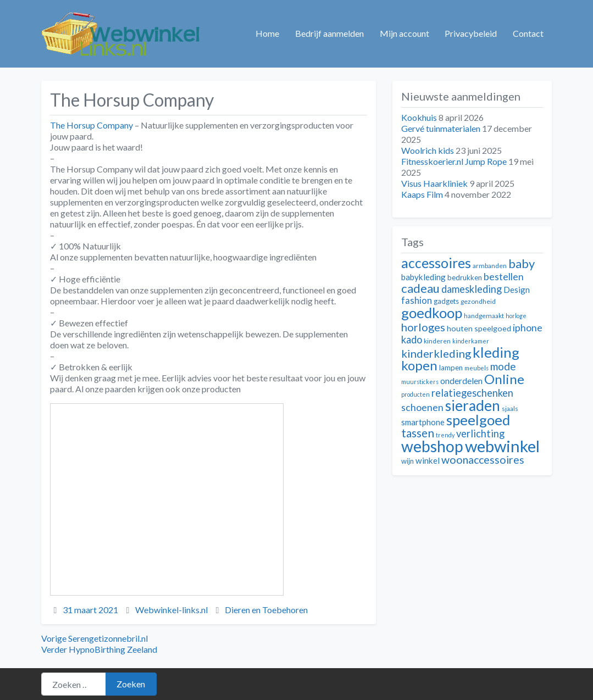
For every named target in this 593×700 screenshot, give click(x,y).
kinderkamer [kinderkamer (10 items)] (471, 341)
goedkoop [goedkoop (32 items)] (432, 313)
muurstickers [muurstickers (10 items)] (420, 382)
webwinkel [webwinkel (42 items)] (502, 446)
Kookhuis (419, 117)
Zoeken (131, 684)
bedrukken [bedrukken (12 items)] (465, 277)
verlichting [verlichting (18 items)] (480, 434)
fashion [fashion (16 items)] (417, 301)
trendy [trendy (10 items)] (445, 435)
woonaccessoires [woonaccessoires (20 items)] (483, 460)
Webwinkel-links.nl (171, 610)
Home (267, 33)
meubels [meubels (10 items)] (476, 368)
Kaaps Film (422, 194)
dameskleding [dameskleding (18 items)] (472, 289)
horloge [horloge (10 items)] (516, 316)
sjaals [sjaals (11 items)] (510, 409)
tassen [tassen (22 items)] (418, 433)
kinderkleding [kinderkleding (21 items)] (436, 353)
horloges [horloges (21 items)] (423, 327)
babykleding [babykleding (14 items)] (423, 277)
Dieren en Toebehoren (266, 610)
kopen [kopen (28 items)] (419, 365)
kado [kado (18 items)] (412, 340)
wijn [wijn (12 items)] (408, 461)
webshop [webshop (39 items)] (432, 446)
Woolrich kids (428, 150)
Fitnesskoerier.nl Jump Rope (454, 161)
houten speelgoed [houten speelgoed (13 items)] (479, 328)
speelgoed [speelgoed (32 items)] (478, 420)
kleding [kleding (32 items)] (496, 352)
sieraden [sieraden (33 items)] (473, 405)
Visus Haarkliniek (434, 183)
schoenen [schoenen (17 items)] (422, 407)
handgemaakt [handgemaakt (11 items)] (484, 316)
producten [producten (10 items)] (415, 394)
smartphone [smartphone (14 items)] (423, 422)
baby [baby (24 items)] (522, 263)
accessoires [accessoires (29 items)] (436, 263)
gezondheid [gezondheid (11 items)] (478, 301)
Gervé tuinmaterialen (441, 128)
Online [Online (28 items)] (504, 379)
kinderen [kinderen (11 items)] (437, 341)
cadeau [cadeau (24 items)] (420, 288)
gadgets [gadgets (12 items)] (446, 301)
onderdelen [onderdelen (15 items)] (461, 380)
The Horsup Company (92, 125)
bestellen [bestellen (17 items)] (504, 277)
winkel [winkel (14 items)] (428, 460)
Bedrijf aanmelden (329, 33)
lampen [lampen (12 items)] (451, 368)
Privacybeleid (471, 33)
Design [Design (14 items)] (517, 290)
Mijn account (404, 33)
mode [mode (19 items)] (503, 366)
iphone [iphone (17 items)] (528, 328)
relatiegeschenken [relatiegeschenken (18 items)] (472, 393)
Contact (528, 33)
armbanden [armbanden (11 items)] (490, 266)
